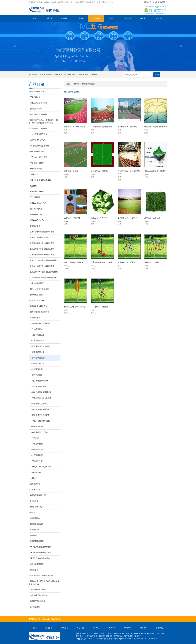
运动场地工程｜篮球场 (100, 171)
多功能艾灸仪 (35, 530)
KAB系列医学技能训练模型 (40, 180)
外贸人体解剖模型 (37, 151)
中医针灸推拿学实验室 (41, 421)
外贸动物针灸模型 (37, 163)
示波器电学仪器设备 (40, 404)
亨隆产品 (76, 84)
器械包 (35, 478)
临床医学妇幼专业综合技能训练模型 (44, 272)
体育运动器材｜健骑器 (100, 307)
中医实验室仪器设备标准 (42, 398)
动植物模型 (34, 174)
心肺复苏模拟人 (46, 75)
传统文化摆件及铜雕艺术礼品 (41, 575)
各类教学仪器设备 (39, 386)
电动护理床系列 (36, 507)
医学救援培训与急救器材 (39, 146)
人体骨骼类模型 (36, 169)
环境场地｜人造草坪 (152, 218)
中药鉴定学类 (37, 461)
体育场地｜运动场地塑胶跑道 (156, 127)
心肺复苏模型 (83, 75)
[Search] (138, 75)
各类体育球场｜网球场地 (127, 127)
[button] (15, 46)
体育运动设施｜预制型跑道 (101, 127)
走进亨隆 (49, 18)
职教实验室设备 (38, 352)
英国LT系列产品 (36, 214)
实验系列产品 (35, 484)
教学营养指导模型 (37, 192)
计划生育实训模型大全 (38, 134)
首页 (35, 18)
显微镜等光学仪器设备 (41, 415)
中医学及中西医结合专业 (42, 409)
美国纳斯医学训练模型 (38, 495)
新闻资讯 (128, 18)
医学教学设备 (35, 97)
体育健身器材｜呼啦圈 (126, 262)
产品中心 (65, 18)
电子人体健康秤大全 (40, 381)
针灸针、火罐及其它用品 (42, 467)
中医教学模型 (37, 444)
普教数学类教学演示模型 (42, 392)
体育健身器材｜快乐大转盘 (75, 307)
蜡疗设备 (33, 535)
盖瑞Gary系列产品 (37, 220)
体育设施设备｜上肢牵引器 (75, 262)
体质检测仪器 (37, 375)
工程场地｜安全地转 (72, 218)
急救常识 (144, 18)
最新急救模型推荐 (37, 91)
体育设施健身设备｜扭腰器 (101, 262)
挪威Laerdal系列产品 (38, 203)
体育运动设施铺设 (39, 358)
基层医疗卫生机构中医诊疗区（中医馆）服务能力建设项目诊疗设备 (43, 121)
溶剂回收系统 (35, 607)
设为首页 (148, 2)
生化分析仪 (34, 501)
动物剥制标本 (35, 518)
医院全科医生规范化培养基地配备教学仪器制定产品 (44, 583)
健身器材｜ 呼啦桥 (152, 262)
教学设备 (96, 18)
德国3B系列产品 (36, 209)
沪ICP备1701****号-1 (149, 639)
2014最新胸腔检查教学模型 (40, 547)
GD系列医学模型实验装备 (40, 558)
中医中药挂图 (37, 455)
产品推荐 (112, 18)
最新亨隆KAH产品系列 (38, 140)
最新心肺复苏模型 (37, 564)
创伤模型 (94, 75)
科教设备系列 (35, 318)
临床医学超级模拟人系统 (39, 237)
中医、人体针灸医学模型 (39, 289)
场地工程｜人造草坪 (99, 218)
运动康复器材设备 (37, 295)
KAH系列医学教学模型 (39, 103)
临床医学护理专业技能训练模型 (42, 266)
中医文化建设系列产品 (39, 590)
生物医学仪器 (35, 489)
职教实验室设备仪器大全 (40, 312)
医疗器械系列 (35, 197)
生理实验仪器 (37, 369)
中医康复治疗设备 (37, 524)
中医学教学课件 (38, 449)
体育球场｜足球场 (71, 171)
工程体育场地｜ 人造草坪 (128, 218)
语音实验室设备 (38, 335)
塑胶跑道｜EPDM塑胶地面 (74, 127)
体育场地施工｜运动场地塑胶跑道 (129, 172)
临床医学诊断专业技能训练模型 (42, 255)
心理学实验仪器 (38, 363)
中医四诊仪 (34, 570)
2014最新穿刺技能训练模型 (40, 553)
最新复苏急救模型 (37, 541)
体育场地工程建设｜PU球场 (155, 171)
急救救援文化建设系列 (39, 114)
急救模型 (59, 75)
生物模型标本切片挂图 (41, 323)
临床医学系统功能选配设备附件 (42, 232)
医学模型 (80, 18)
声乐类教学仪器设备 (40, 432)
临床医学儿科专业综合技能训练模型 (44, 260)
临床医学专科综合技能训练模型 (42, 249)
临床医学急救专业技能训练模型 (42, 243)
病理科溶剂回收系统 (37, 601)
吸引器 (33, 512)
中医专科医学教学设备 (39, 595)
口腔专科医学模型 (37, 283)
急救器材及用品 (36, 109)
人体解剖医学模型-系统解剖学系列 (43, 278)
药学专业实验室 (38, 427)
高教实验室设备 (38, 341)
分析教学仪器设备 (37, 300)
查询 (157, 75)
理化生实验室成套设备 (41, 346)
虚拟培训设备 (35, 226)
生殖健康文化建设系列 (39, 128)
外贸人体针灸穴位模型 (38, 157)
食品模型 (33, 186)
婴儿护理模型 (70, 75)
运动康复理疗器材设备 (38, 306)
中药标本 (36, 438)
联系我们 (164, 2)
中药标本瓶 (36, 472)
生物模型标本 (37, 329)
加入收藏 (156, 2)
